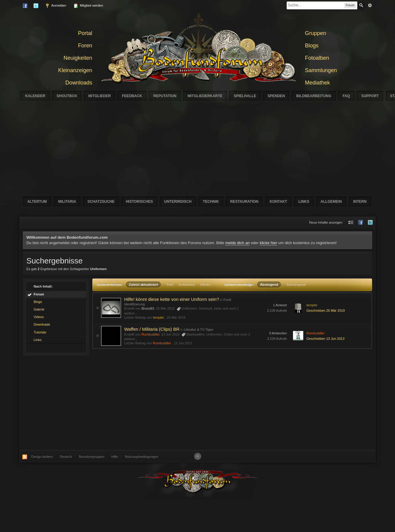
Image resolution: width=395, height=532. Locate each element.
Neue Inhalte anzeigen (326, 222)
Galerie (39, 309)
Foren (85, 46)
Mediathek (318, 83)
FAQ (346, 96)
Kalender (35, 96)
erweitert (370, 5)
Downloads (79, 83)
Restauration (244, 202)
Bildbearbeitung (314, 96)
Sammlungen (321, 70)
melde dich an (237, 243)
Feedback (132, 96)
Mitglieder (100, 96)
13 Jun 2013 (183, 343)
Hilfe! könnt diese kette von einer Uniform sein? (171, 299)
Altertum (37, 202)
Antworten (187, 285)
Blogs (312, 46)
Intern (360, 202)
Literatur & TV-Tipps (199, 330)
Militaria (67, 202)
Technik (211, 202)
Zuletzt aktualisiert (143, 285)
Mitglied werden (88, 6)
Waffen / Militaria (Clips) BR (152, 329)
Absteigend (269, 285)
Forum (39, 294)
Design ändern (42, 457)
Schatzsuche (101, 202)
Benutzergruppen (92, 457)
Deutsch (66, 457)
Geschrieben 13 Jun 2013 (326, 339)
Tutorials (40, 332)
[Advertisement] (197, 403)
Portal (85, 33)
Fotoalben (317, 58)
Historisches (139, 202)
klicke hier (269, 243)
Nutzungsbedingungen (142, 457)
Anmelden (56, 6)
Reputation (165, 96)
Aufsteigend (296, 285)
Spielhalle (245, 96)
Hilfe (115, 457)
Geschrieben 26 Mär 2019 (326, 311)
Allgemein (331, 202)
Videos (38, 317)
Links (304, 202)
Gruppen (316, 33)
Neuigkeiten (78, 58)
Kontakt (279, 202)
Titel (170, 285)
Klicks (205, 285)
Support (370, 96)
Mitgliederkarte (205, 96)
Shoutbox (67, 96)
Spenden (276, 96)
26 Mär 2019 (176, 317)
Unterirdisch (178, 202)
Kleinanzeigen (75, 70)
